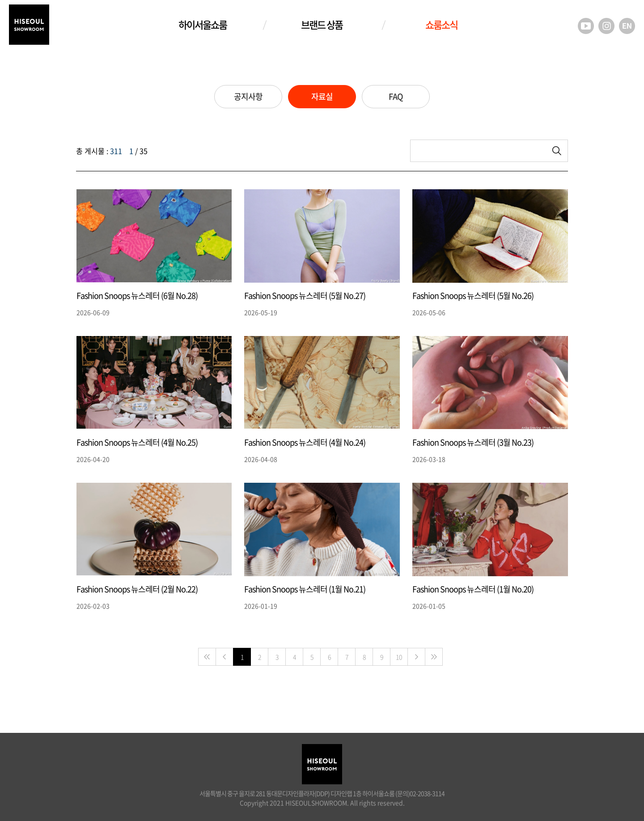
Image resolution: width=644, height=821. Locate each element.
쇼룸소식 (441, 24)
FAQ (396, 96)
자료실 (322, 96)
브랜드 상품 (322, 24)
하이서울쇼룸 (203, 24)
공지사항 (248, 96)
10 (399, 657)
